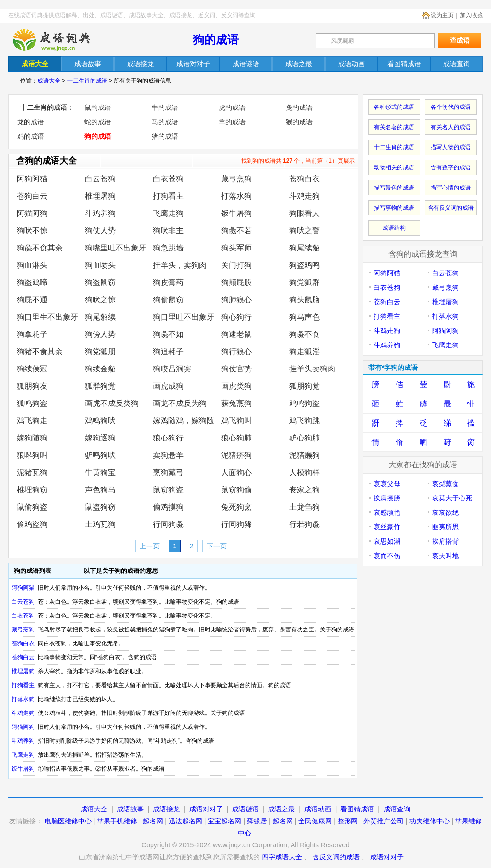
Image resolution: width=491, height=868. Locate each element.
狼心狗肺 (236, 438)
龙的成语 (31, 122)
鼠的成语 (98, 107)
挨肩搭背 (445, 541)
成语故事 (130, 809)
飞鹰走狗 (168, 213)
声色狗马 (100, 490)
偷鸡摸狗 (168, 507)
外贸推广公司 (384, 821)
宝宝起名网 (224, 821)
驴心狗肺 (304, 438)
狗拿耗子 (32, 334)
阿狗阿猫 (32, 179)
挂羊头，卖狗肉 (180, 265)
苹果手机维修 (117, 821)
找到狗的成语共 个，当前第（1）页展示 (298, 161)
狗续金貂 (100, 369)
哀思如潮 (387, 541)
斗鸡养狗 (100, 213)
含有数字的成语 (451, 167)
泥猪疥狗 (236, 455)
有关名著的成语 (394, 127)
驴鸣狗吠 (100, 455)
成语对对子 (206, 809)
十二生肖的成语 (87, 81)
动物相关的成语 (394, 167)
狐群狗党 (100, 386)
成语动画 (318, 809)
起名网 (153, 821)
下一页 (217, 546)
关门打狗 (236, 265)
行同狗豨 (236, 524)
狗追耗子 (168, 351)
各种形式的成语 (394, 107)
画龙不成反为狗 (180, 403)
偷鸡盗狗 (32, 524)
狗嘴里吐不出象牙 (116, 248)
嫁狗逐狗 (100, 438)
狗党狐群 (304, 282)
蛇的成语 (98, 122)
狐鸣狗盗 (32, 403)
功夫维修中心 (430, 821)
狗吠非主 (168, 231)
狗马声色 (304, 317)
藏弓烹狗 (236, 179)
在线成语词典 (59, 40)
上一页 (150, 546)
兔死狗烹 (236, 507)
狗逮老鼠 (236, 334)
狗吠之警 (304, 231)
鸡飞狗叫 (236, 421)
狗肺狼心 (236, 300)
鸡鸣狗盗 (304, 403)
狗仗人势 (100, 231)
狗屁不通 (32, 300)
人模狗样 (304, 472)
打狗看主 (168, 196)
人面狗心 (236, 472)
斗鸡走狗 (304, 196)
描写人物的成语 (451, 147)
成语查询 (397, 809)
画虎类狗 (236, 386)
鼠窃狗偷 (236, 490)
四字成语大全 (282, 857)
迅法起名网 (186, 821)
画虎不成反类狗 (112, 403)
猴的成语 (299, 122)
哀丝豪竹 (387, 527)
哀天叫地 (445, 556)
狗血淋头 (32, 265)
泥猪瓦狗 (32, 472)
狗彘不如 (168, 334)
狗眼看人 (304, 213)
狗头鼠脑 (304, 300)
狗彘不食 (304, 334)
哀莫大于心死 (452, 498)
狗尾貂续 (100, 317)
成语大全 (49, 81)
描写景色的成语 (394, 188)
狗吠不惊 (32, 231)
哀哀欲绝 (445, 512)
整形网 (348, 821)
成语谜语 (245, 809)
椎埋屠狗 (100, 196)
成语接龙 (166, 809)
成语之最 (281, 809)
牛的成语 (165, 107)
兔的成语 (299, 107)
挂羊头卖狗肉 (312, 369)
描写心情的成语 (451, 188)
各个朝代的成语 (451, 107)
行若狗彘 (304, 524)
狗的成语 (216, 40)
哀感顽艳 (387, 512)
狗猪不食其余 (40, 351)
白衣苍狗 (168, 179)
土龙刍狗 (304, 507)
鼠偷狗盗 (32, 507)
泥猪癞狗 (304, 455)
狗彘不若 (236, 231)
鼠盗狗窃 (100, 507)
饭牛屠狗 (236, 213)
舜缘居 (257, 821)
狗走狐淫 (304, 351)
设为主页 (442, 15)
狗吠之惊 (100, 300)
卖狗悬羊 (168, 455)
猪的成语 (165, 136)
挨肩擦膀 (387, 498)
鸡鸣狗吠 (100, 421)
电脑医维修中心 (68, 821)
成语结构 (394, 228)
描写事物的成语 (394, 208)
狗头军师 (236, 248)
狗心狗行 (236, 317)
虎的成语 (232, 107)
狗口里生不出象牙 (47, 317)
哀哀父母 (387, 484)
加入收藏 (471, 15)
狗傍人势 (100, 334)
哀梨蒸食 (445, 484)
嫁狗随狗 (32, 438)
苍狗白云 (32, 196)
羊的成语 (232, 122)
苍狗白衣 (304, 179)
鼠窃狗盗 (168, 490)
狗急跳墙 (168, 248)
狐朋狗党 (304, 386)
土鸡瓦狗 (100, 524)
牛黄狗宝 (100, 472)
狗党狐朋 (100, 351)
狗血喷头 (100, 265)
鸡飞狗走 (32, 421)
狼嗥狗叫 (32, 455)
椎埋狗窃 (32, 490)
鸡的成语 (31, 136)
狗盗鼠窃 (100, 282)
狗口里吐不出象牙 (184, 317)
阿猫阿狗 (32, 213)
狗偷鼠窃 (168, 300)
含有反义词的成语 (451, 208)
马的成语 (165, 122)
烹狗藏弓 (168, 472)
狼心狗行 (168, 438)
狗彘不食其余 (40, 248)
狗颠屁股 (236, 282)
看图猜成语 (357, 809)
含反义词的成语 (336, 857)
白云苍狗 (100, 179)
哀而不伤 (387, 556)
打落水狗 (236, 196)
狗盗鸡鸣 (304, 265)
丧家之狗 (304, 490)
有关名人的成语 (451, 127)
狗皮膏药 (168, 282)
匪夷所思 (445, 527)
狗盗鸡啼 (32, 282)
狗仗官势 (236, 369)
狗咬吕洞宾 (172, 369)
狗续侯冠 (32, 369)
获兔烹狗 (236, 403)
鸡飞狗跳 (304, 421)
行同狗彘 (168, 524)
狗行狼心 (236, 351)
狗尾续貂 (304, 248)
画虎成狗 (168, 386)
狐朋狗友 (32, 386)
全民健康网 (315, 821)
